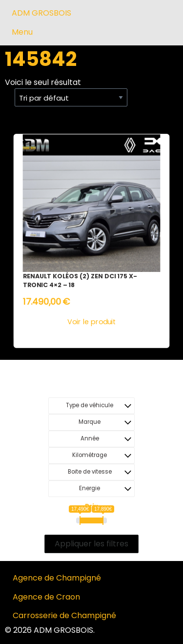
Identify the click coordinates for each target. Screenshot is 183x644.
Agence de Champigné (57, 578)
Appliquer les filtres (91, 544)
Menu (22, 32)
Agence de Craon (46, 597)
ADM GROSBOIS (41, 13)
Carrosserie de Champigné (64, 615)
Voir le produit (91, 322)
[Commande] (71, 98)
